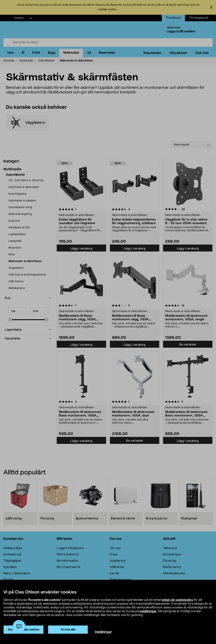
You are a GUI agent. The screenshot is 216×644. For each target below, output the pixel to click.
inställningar (148, 611)
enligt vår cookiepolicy (178, 600)
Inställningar (103, 632)
